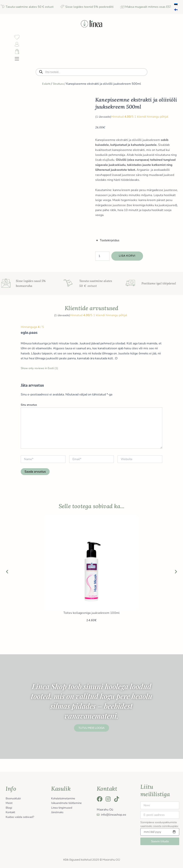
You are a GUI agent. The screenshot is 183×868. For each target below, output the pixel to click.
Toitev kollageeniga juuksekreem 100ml (91, 626)
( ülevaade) (104, 130)
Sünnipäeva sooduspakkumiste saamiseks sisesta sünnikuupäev (159, 824)
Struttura (59, 97)
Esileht (45, 97)
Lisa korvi (128, 269)
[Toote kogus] (102, 269)
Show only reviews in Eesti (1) (41, 381)
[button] (7, 585)
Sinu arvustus (29, 418)
